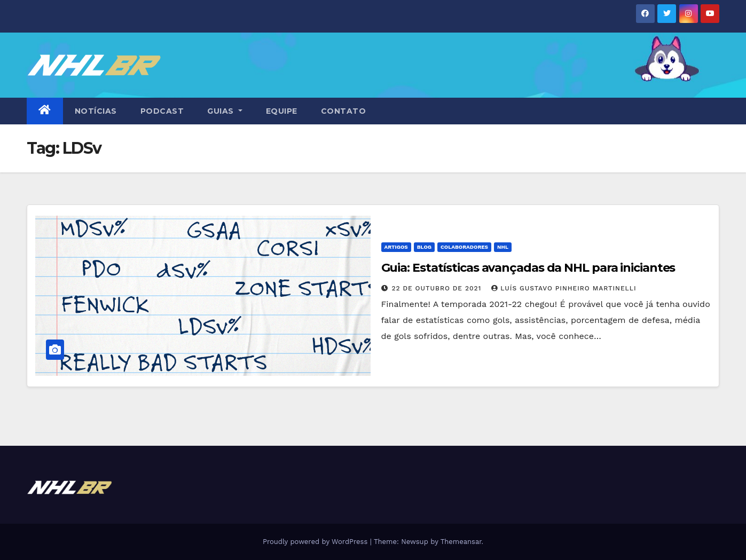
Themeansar (461, 542)
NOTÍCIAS (96, 111)
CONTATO (344, 111)
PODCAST (162, 111)
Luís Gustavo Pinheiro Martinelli (564, 288)
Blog (424, 247)
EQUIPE (282, 111)
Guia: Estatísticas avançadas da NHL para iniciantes (528, 268)
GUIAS (225, 111)
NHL (503, 247)
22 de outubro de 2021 (438, 288)
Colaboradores (464, 247)
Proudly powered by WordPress (316, 542)
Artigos (396, 247)
